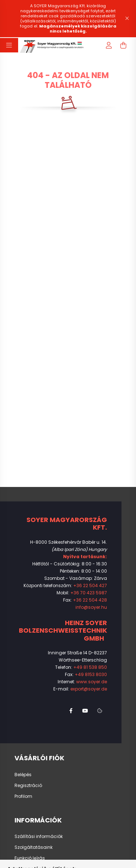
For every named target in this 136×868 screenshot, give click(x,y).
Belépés (23, 775)
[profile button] (109, 45)
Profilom (23, 796)
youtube (85, 711)
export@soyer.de (89, 689)
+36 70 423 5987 (89, 593)
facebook (71, 711)
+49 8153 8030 (91, 674)
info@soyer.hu (91, 607)
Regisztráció (28, 786)
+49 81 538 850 (90, 667)
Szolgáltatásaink (34, 847)
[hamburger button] (9, 45)
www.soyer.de (92, 682)
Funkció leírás (30, 858)
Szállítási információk (39, 837)
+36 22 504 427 (90, 585)
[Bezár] (127, 18)
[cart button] (123, 45)
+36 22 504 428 (90, 600)
